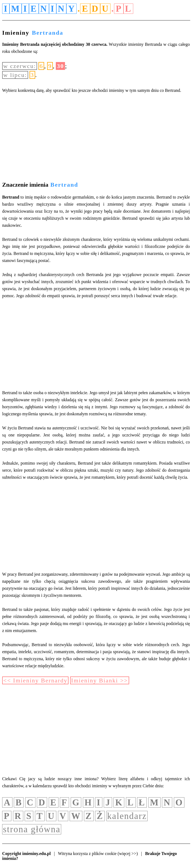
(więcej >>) (128, 854)
